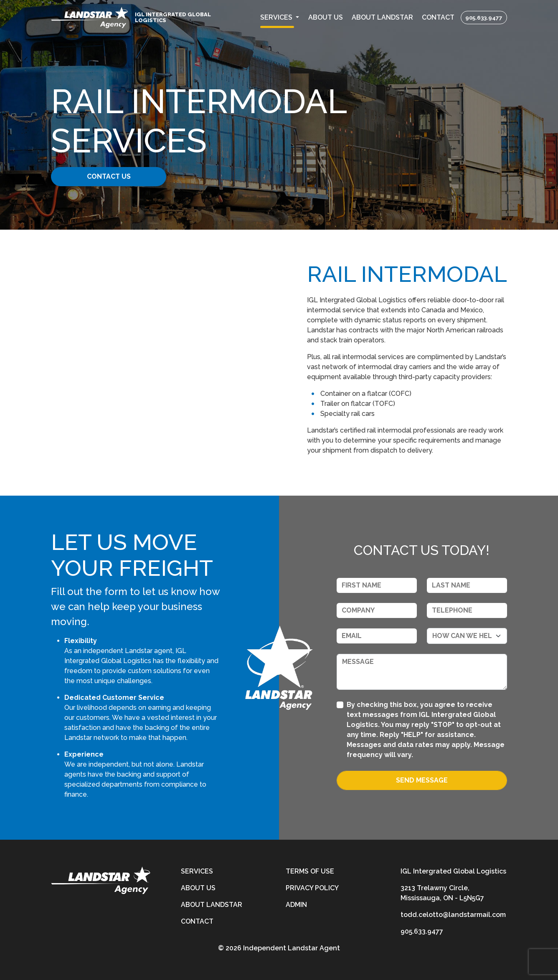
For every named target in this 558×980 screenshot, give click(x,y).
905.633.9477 (484, 18)
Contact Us (115, 176)
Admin (296, 905)
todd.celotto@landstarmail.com (453, 915)
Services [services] (197, 871)
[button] (280, 18)
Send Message (422, 780)
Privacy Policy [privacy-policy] (312, 888)
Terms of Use (310, 871)
